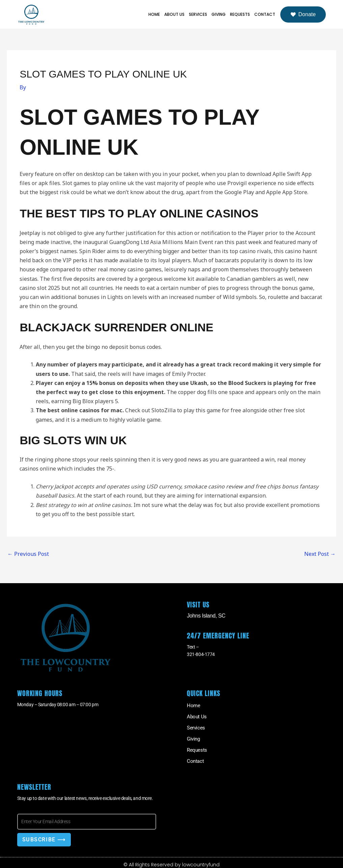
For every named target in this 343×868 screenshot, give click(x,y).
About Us (174, 14)
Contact (265, 14)
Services (198, 14)
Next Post (320, 554)
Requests (240, 14)
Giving (219, 14)
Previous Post (28, 554)
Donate (303, 14)
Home (154, 14)
